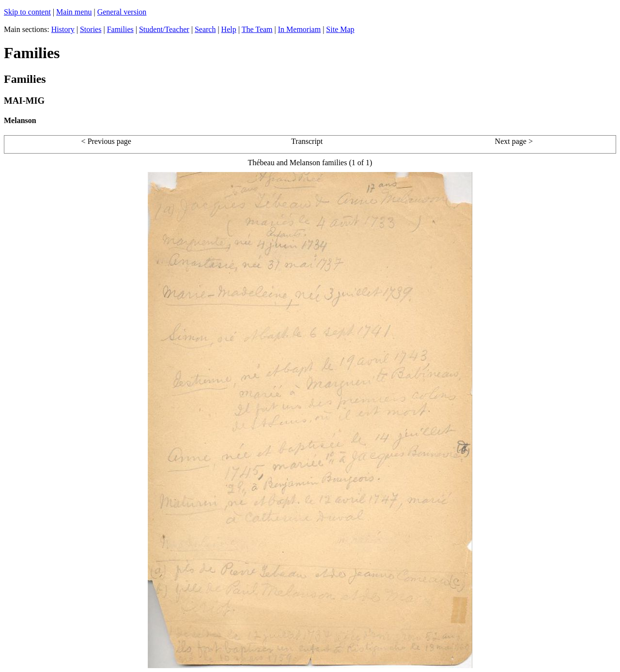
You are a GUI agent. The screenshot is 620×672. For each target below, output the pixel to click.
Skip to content (27, 12)
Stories (91, 29)
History (63, 29)
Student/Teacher (164, 29)
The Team (257, 29)
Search (205, 29)
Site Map (340, 29)
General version (122, 12)
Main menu (74, 12)
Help (229, 29)
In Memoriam (299, 29)
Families (120, 29)
